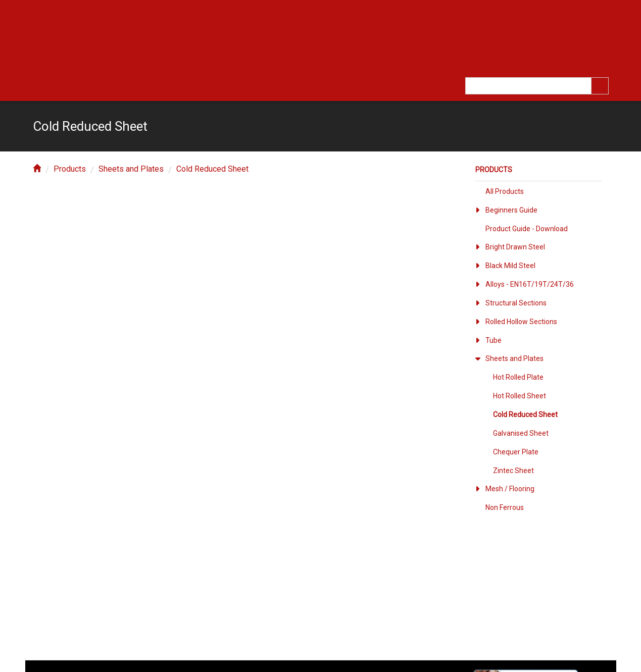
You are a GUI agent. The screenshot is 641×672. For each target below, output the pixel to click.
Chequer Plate (516, 452)
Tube (494, 340)
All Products (505, 191)
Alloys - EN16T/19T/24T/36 (530, 284)
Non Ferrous (505, 507)
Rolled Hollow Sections (521, 322)
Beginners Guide (511, 210)
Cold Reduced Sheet (212, 169)
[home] (37, 169)
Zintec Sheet (513, 471)
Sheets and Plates (131, 169)
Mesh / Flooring (510, 489)
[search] (600, 86)
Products (70, 169)
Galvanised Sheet (521, 433)
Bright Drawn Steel (515, 247)
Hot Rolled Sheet (520, 396)
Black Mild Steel (510, 266)
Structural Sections (516, 303)
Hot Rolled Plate (518, 377)
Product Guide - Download (527, 229)
